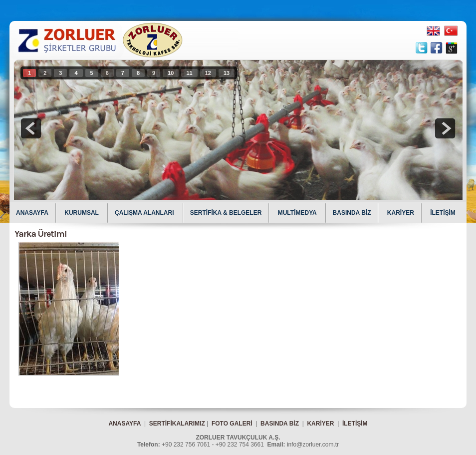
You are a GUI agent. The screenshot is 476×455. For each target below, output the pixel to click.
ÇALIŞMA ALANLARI (145, 213)
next (445, 128)
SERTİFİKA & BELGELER (226, 213)
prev (31, 128)
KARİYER (401, 213)
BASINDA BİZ (352, 213)
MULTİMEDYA (298, 213)
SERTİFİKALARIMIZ (177, 424)
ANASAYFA (32, 213)
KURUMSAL (82, 213)
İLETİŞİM (443, 213)
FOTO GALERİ (232, 424)
